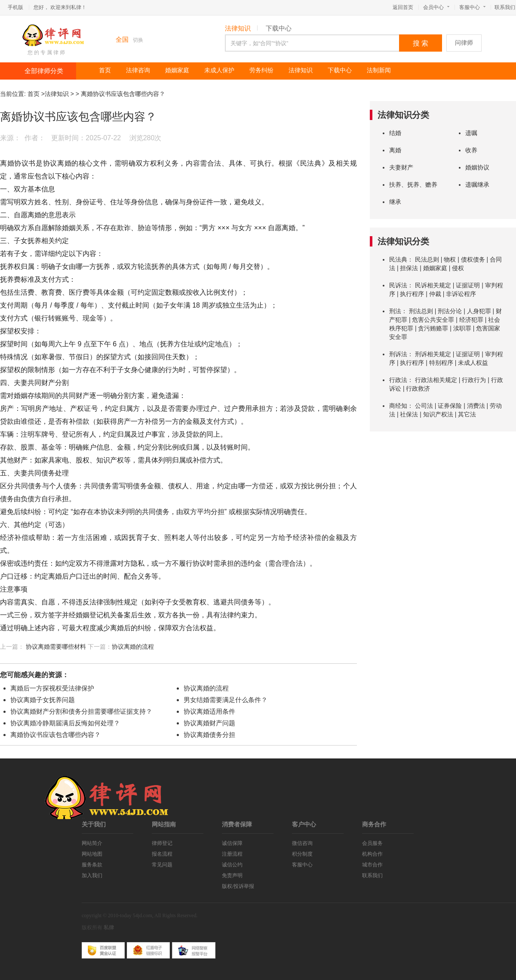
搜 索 (421, 43)
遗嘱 (471, 133)
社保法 (409, 414)
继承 (395, 202)
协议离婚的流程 (133, 647)
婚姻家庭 (177, 70)
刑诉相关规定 (433, 354)
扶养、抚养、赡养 (413, 185)
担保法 (409, 268)
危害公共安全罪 (433, 320)
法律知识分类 (403, 115)
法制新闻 (379, 70)
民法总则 (427, 259)
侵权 (458, 268)
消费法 (476, 406)
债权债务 (473, 259)
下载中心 (279, 28)
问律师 (464, 43)
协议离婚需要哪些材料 (56, 647)
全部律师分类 (44, 71)
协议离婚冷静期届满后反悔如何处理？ (65, 723)
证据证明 (468, 285)
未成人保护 (219, 70)
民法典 (398, 259)
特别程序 (441, 363)
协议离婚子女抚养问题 (43, 700)
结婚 (395, 133)
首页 (105, 70)
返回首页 (403, 7)
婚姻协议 (477, 167)
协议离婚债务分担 (209, 735)
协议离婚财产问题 (209, 723)
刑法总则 (421, 311)
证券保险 (450, 406)
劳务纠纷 (261, 70)
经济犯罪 (471, 320)
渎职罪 (462, 328)
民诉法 (398, 285)
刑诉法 (398, 354)
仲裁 (435, 294)
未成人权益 (473, 363)
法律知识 (238, 28)
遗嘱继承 (477, 185)
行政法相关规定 (436, 380)
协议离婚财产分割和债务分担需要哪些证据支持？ (81, 711)
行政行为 (474, 380)
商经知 (398, 406)
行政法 (398, 380)
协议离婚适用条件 (209, 711)
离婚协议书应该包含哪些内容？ (123, 94)
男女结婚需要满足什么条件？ (226, 700)
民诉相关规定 (433, 285)
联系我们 (505, 7)
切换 (138, 40)
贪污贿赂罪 (433, 328)
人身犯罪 (479, 311)
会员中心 (436, 7)
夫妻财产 (401, 167)
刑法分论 (450, 311)
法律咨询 (138, 70)
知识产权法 (438, 414)
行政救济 (418, 388)
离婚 (395, 150)
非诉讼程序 (461, 294)
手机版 (15, 7)
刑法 (395, 311)
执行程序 (412, 294)
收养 (471, 150)
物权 (450, 259)
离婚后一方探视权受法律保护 (52, 688)
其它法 (467, 414)
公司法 (424, 406)
